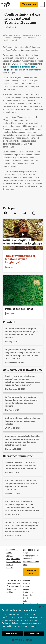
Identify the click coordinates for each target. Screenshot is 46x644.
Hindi (25, 598)
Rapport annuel (13, 559)
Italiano (26, 589)
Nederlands (28, 592)
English (26, 583)
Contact (10, 568)
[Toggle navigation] (42, 4)
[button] (23, 640)
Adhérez (27, 553)
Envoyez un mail (14, 586)
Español (27, 586)
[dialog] (23, 624)
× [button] (43, 607)
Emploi (10, 556)
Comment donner (31, 556)
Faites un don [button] (29, 4)
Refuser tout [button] (34, 634)
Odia (25, 601)
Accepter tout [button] (12, 634)
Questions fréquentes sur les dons (31, 562)
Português (28, 595)
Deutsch (27, 580)
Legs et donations (31, 550)
